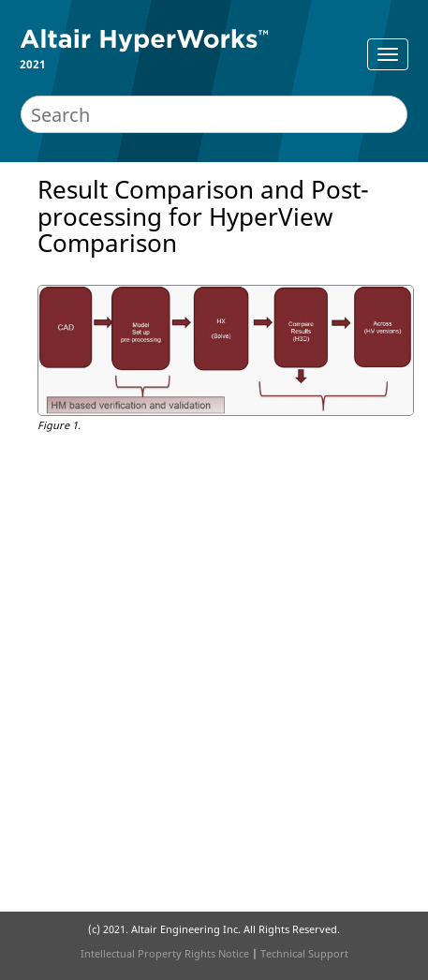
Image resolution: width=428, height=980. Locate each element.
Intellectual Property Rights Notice (165, 953)
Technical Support (304, 953)
